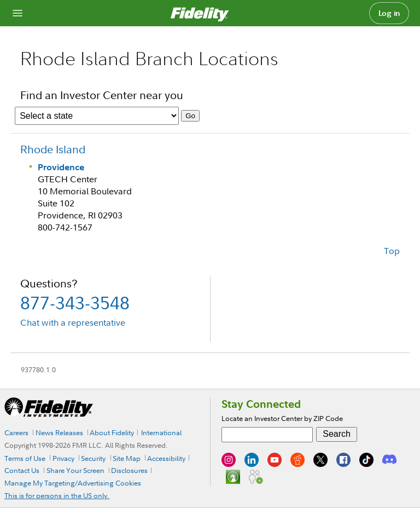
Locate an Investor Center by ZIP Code (282, 418)
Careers (16, 432)
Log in (389, 13)
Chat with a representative (73, 322)
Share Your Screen (75, 470)
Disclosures (129, 470)
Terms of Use (25, 458)
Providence (61, 167)
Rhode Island (53, 149)
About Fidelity (112, 432)
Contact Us (22, 470)
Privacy (63, 458)
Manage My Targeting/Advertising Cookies (73, 483)
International (161, 432)
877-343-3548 (75, 302)
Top (392, 251)
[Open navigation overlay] (17, 13)
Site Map (127, 458)
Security (93, 458)
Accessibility (166, 458)
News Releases (59, 432)
